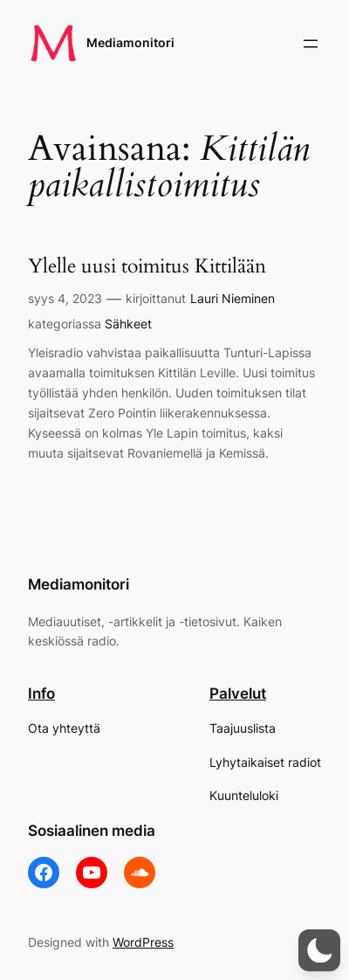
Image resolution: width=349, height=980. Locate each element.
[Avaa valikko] (311, 44)
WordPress (143, 942)
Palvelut (238, 694)
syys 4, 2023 (65, 298)
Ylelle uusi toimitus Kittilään (147, 266)
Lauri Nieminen (233, 298)
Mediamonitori (130, 42)
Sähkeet (128, 324)
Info (41, 694)
